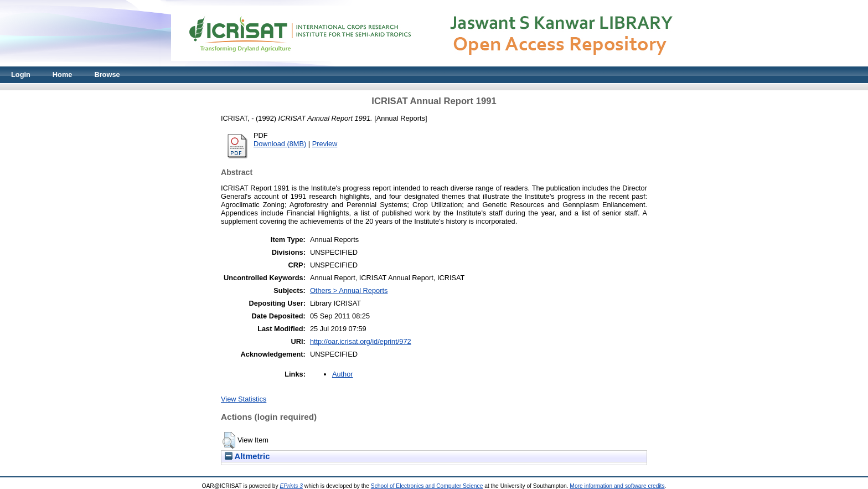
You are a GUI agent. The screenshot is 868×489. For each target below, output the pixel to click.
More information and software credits (617, 486)
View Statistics (244, 399)
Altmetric (247, 456)
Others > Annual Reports (349, 290)
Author (343, 374)
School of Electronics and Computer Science (427, 486)
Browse (107, 74)
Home (63, 74)
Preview (325, 144)
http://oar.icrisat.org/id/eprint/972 (361, 341)
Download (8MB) (280, 144)
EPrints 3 (291, 486)
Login (21, 74)
